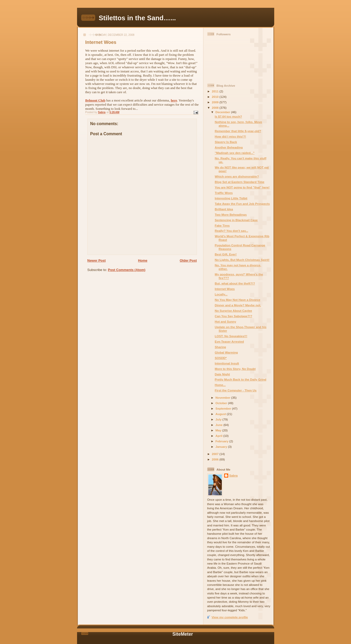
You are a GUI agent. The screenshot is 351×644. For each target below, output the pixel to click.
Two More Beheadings (231, 215)
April (219, 436)
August (221, 414)
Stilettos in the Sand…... (137, 18)
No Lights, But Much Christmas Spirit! (242, 260)
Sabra (233, 475)
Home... (220, 385)
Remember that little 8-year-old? (238, 131)
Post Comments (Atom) (127, 270)
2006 (216, 459)
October (222, 403)
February (222, 441)
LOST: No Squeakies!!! (231, 336)
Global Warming (226, 352)
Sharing (221, 347)
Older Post (188, 260)
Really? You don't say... (232, 231)
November (223, 398)
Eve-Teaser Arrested (229, 341)
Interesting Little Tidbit (231, 198)
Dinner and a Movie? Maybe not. (238, 305)
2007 (216, 454)
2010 (216, 97)
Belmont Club (95, 100)
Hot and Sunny (225, 321)
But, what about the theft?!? (235, 283)
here (174, 100)
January (222, 447)
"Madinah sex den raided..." (235, 153)
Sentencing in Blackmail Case (236, 220)
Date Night (222, 374)
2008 (216, 108)
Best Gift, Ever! (226, 254)
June (220, 425)
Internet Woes (225, 289)
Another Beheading (229, 147)
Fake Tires (222, 225)
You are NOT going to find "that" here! (242, 187)
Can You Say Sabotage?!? (233, 316)
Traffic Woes (224, 193)
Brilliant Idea (224, 209)
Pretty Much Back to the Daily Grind (241, 379)
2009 (216, 102)
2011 (216, 91)
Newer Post (97, 260)
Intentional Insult (227, 363)
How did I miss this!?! (230, 136)
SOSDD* (221, 358)
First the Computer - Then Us (236, 390)
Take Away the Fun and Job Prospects (242, 204)
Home (143, 260)
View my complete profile (230, 617)
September (224, 408)
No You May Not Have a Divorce (238, 300)
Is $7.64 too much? (228, 116)
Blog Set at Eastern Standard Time (240, 182)
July (219, 419)
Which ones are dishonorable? (237, 176)
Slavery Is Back (226, 142)
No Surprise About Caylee (233, 311)
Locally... (221, 294)
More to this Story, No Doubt (235, 369)
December (223, 112)
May (219, 430)
